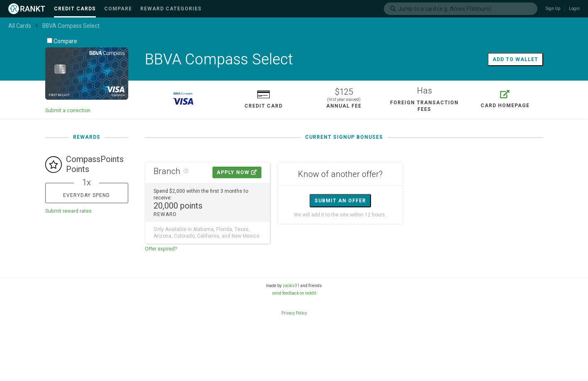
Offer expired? (161, 249)
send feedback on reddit (294, 293)
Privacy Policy (294, 313)
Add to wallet (515, 59)
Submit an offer (340, 201)
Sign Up (553, 9)
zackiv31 (291, 286)
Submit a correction (68, 111)
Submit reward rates (68, 211)
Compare (62, 41)
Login (574, 9)
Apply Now (237, 172)
